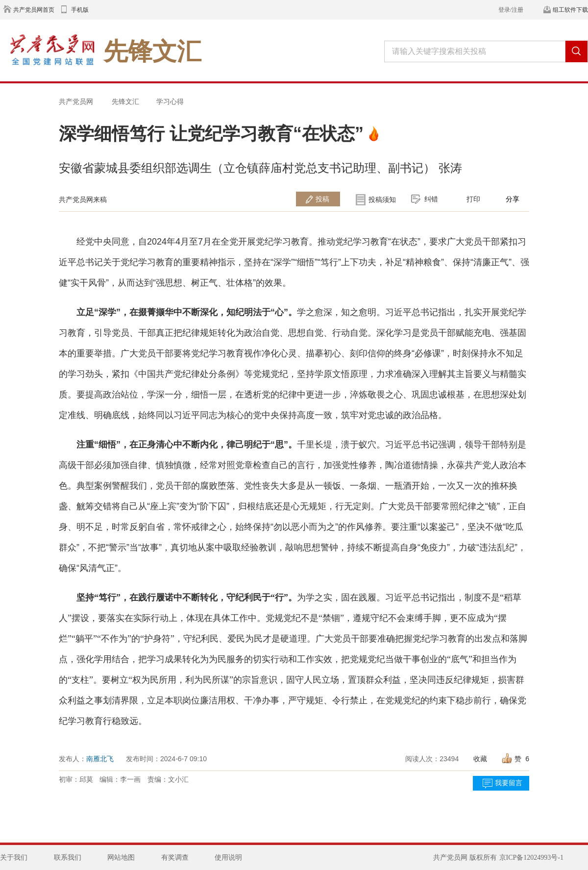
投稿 (322, 199)
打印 (473, 199)
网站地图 (121, 858)
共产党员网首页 (34, 10)
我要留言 (509, 783)
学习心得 (170, 101)
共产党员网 (76, 101)
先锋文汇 (125, 101)
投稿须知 (382, 199)
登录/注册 (511, 10)
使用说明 (228, 858)
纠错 (431, 199)
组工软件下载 (570, 10)
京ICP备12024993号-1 (531, 858)
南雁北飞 (100, 759)
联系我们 (68, 858)
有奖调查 (175, 858)
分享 (513, 199)
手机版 (80, 10)
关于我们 (14, 858)
